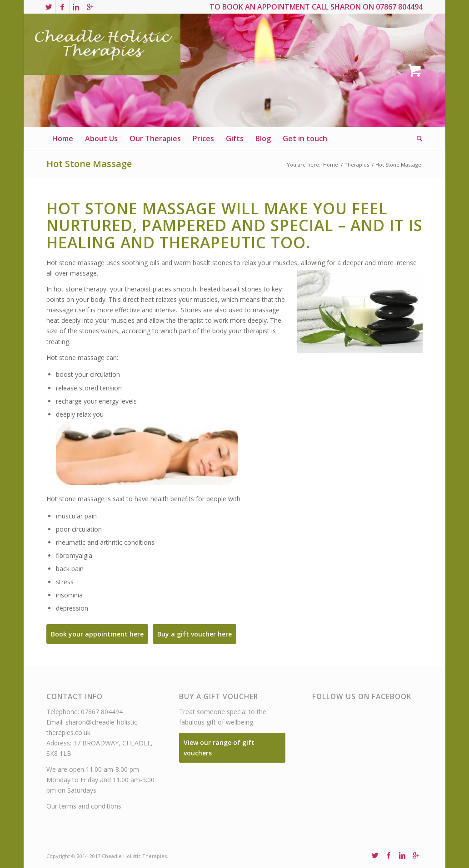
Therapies (357, 165)
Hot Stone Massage (89, 164)
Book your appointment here (97, 634)
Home (331, 165)
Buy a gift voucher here (195, 634)
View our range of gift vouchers (219, 748)
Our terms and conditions (84, 806)
